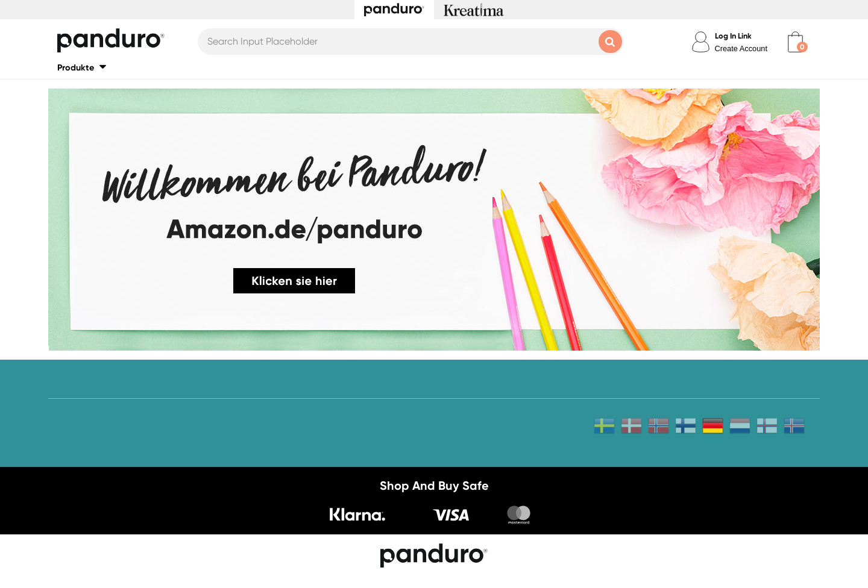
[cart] (795, 42)
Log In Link (733, 36)
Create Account (741, 48)
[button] (82, 67)
